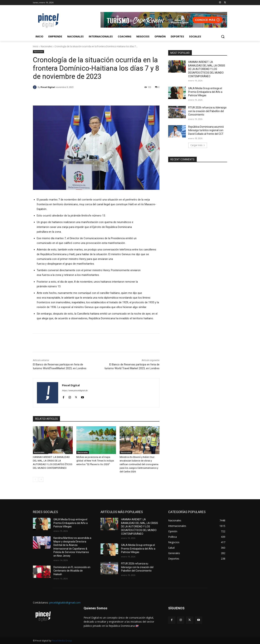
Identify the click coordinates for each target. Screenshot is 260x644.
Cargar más (198, 145)
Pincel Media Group (62, 641)
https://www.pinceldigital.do (75, 391)
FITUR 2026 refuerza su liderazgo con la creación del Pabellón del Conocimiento (207, 111)
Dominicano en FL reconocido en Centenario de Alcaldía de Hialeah (72, 571)
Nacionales (46, 46)
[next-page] (41, 479)
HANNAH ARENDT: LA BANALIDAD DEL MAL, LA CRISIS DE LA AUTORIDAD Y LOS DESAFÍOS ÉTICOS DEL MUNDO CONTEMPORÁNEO (207, 69)
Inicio (36, 46)
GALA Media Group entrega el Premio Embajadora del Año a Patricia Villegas (205, 92)
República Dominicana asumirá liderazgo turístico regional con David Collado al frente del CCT (206, 130)
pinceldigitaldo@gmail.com (65, 603)
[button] (223, 37)
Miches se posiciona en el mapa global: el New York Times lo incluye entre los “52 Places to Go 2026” (95, 461)
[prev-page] (35, 479)
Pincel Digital (48, 87)
